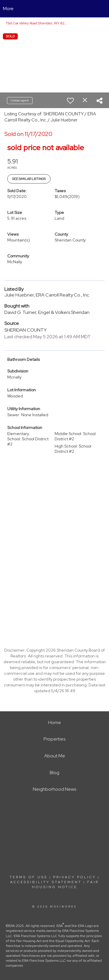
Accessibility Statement (46, 882)
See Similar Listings (29, 179)
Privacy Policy (75, 877)
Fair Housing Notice (66, 884)
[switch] (70, 101)
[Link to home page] (54, 9)
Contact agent (20, 100)
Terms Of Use (29, 877)
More (8, 9)
